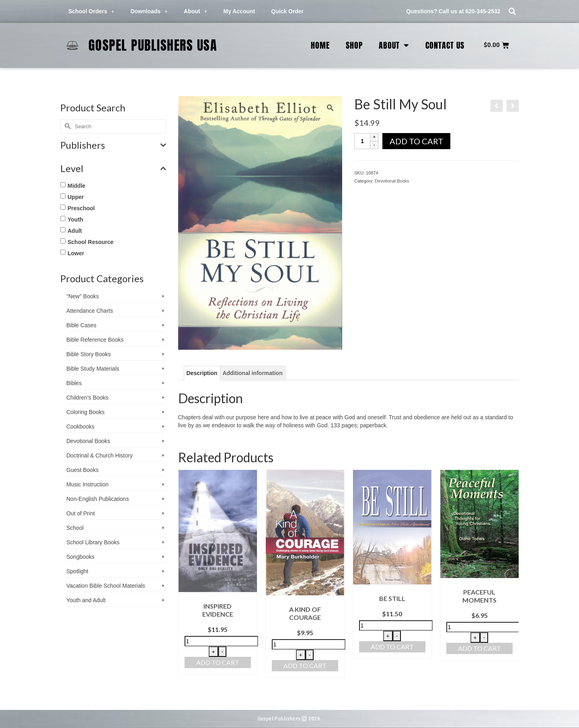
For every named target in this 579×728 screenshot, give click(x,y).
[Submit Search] (66, 126)
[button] (512, 11)
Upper (76, 197)
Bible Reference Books (95, 340)
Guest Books (82, 470)
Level (113, 168)
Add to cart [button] (218, 662)
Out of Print (81, 513)
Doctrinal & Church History (100, 455)
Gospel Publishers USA (153, 45)
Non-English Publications (98, 499)
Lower (76, 253)
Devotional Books (392, 181)
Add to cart (416, 141)
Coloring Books (85, 412)
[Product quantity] (362, 141)
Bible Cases (81, 325)
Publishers (113, 145)
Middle (76, 186)
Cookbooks (80, 427)
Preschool (81, 208)
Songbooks (80, 557)
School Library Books (93, 542)
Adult (75, 231)
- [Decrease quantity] (223, 652)
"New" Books (83, 296)
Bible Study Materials (93, 369)
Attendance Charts (90, 311)
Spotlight (77, 571)
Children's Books (87, 398)
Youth (75, 219)
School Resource (90, 242)
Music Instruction (87, 484)
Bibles (74, 383)
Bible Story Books (89, 354)
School (75, 528)
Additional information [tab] (252, 373)
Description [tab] (202, 373)
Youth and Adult (86, 600)
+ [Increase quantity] (214, 652)
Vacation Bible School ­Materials (106, 586)
